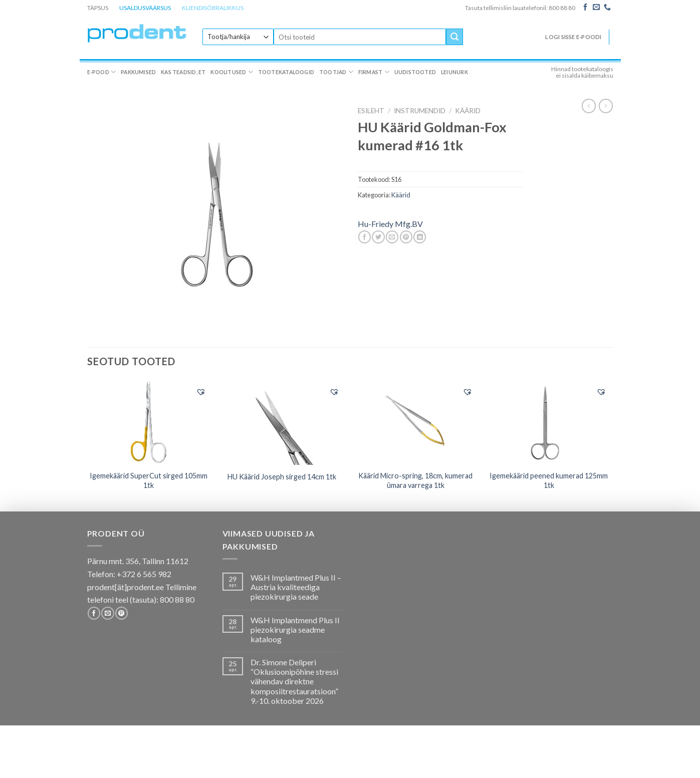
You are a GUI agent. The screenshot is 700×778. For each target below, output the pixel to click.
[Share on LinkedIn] (420, 237)
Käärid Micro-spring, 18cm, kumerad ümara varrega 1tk (415, 480)
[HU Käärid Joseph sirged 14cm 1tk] (282, 423)
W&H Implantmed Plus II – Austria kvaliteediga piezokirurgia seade (296, 587)
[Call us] (607, 8)
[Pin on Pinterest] (406, 237)
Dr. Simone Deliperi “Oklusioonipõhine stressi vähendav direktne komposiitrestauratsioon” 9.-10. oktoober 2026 (294, 681)
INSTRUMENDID (420, 111)
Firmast (374, 72)
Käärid (468, 111)
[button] (201, 392)
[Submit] (454, 37)
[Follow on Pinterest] (122, 613)
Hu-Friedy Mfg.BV (390, 224)
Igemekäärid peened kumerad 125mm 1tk (549, 480)
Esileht (371, 111)
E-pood (102, 72)
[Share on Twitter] (378, 237)
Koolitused (232, 72)
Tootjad (336, 72)
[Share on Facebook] (365, 237)
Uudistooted (415, 72)
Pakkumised (138, 72)
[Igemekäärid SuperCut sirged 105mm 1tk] (149, 423)
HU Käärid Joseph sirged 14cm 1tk (282, 477)
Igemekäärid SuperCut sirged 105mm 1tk (149, 480)
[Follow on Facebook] (585, 8)
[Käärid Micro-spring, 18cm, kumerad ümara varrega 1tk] (416, 423)
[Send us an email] (596, 8)
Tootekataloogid (286, 72)
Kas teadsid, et (183, 72)
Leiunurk (454, 72)
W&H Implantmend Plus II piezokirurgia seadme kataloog (295, 629)
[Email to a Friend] (392, 237)
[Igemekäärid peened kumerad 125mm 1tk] (549, 423)
